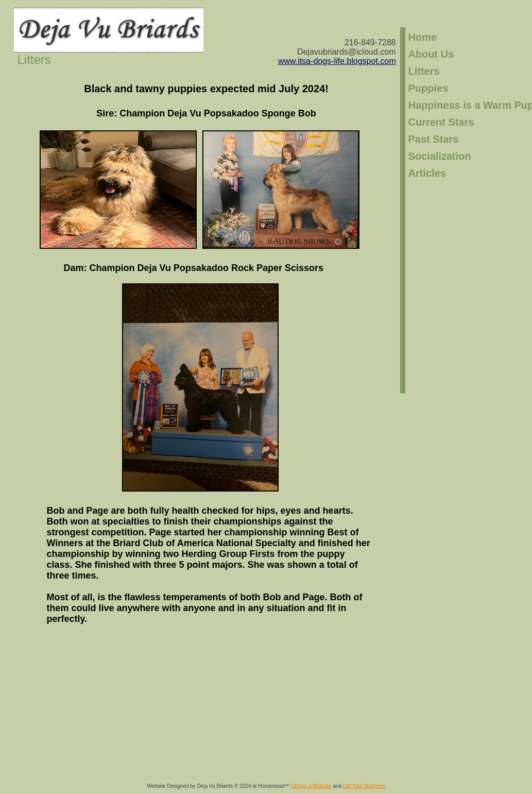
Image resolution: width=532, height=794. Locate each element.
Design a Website (311, 786)
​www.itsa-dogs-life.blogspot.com (337, 61)
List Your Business (364, 786)
